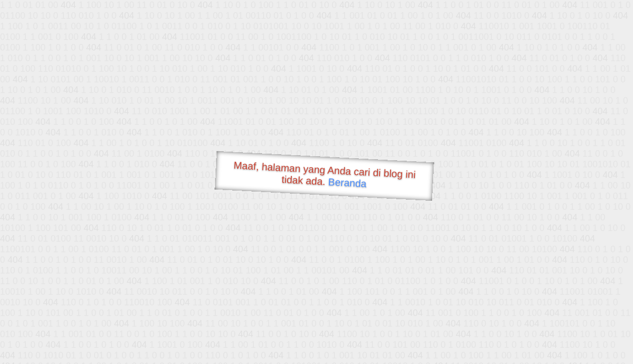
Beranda (347, 183)
